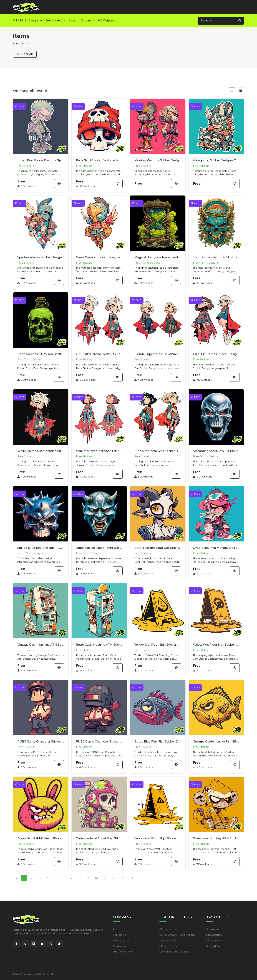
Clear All (25, 54)
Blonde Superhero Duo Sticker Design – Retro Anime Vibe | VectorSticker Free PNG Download (158, 354)
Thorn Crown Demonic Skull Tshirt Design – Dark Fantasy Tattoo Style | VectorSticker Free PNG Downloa (216, 257)
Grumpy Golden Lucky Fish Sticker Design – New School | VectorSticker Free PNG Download (216, 742)
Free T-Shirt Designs (147, 263)
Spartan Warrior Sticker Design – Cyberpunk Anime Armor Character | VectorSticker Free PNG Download (41, 257)
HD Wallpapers (168, 946)
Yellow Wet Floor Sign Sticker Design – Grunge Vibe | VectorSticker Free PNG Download (216, 645)
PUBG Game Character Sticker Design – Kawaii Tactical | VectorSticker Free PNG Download (41, 742)
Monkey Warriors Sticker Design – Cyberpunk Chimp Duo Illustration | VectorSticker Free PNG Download (158, 160)
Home (17, 43)
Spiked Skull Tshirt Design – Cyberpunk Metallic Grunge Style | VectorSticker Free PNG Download (41, 548)
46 (123, 878)
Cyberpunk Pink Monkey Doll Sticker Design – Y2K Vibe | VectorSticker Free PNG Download (216, 548)
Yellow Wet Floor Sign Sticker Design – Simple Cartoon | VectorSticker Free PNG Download (158, 645)
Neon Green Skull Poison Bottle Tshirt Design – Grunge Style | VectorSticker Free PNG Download (41, 354)
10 (96, 878)
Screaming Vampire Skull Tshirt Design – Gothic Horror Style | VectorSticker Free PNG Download (216, 451)
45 (114, 878)
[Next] (132, 878)
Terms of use (120, 946)
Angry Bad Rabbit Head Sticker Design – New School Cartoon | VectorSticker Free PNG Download (41, 838)
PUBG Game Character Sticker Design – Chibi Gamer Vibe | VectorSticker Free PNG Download (99, 742)
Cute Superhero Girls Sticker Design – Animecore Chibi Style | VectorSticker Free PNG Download (158, 451)
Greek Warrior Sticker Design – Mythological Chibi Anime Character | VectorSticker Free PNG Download (99, 257)
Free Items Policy (123, 952)
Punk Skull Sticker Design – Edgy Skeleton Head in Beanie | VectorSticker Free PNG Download (99, 160)
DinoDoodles (214, 940)
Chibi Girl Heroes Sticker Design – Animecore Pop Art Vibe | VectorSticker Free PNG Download (216, 354)
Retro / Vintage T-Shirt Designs (177, 935)
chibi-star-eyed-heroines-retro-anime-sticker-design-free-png (99, 451)
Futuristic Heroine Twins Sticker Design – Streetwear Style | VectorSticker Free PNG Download (99, 354)
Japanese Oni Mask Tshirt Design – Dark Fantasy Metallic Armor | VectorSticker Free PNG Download (99, 548)
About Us (118, 929)
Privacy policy (121, 940)
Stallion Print (213, 946)
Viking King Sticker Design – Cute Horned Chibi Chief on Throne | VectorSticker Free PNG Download (216, 160)
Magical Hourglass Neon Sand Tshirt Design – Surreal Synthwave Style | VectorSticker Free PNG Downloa (158, 257)
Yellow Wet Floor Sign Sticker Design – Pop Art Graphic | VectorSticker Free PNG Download (158, 838)
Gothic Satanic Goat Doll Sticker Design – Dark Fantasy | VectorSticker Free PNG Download (158, 548)
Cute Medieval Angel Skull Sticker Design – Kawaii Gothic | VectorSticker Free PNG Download (99, 838)
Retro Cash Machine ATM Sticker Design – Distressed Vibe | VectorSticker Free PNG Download (99, 645)
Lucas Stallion (214, 935)
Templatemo (214, 929)
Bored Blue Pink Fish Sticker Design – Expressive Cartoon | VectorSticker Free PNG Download (158, 742)
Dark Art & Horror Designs (174, 952)
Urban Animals (168, 940)
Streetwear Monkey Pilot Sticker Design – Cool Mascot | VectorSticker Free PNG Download (216, 838)
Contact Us (119, 935)
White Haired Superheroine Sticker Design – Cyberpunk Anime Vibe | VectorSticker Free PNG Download (41, 451)
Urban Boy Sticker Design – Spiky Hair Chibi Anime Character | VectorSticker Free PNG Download (41, 160)
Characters (166, 929)
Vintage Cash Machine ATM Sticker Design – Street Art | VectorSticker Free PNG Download (41, 645)
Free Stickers (26, 166)
